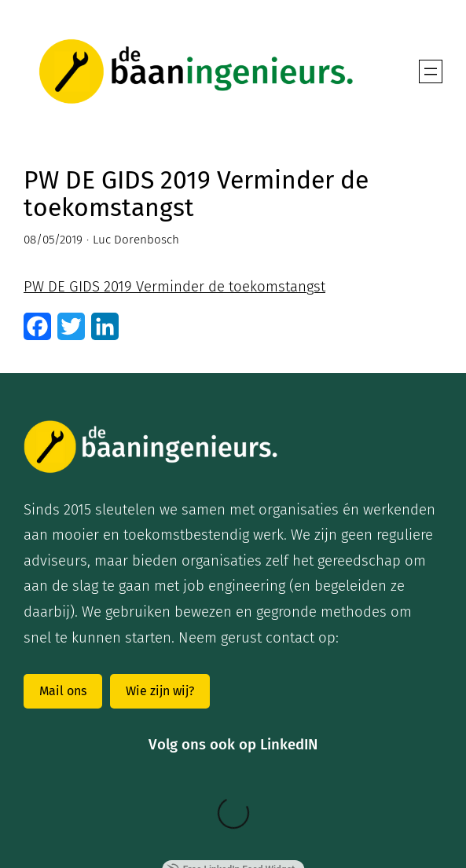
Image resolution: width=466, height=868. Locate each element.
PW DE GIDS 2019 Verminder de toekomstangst (174, 287)
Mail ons (63, 691)
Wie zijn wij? (160, 691)
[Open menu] (431, 71)
